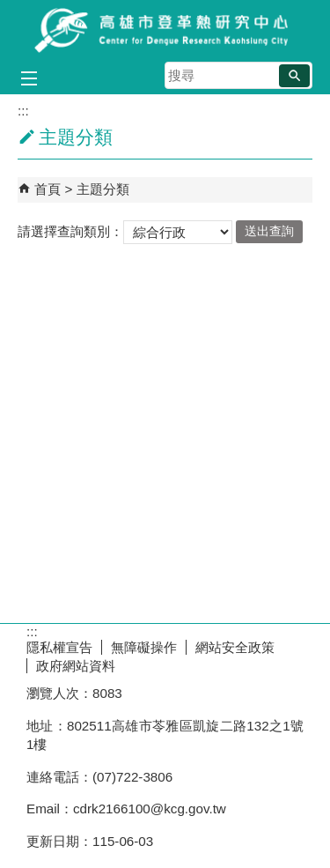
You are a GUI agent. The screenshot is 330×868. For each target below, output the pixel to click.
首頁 (48, 189)
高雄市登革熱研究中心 (165, 30)
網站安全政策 (235, 647)
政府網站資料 (76, 666)
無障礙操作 (144, 647)
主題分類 (103, 189)
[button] (294, 76)
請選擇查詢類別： (70, 230)
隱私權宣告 (59, 647)
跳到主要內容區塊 (9, 9)
